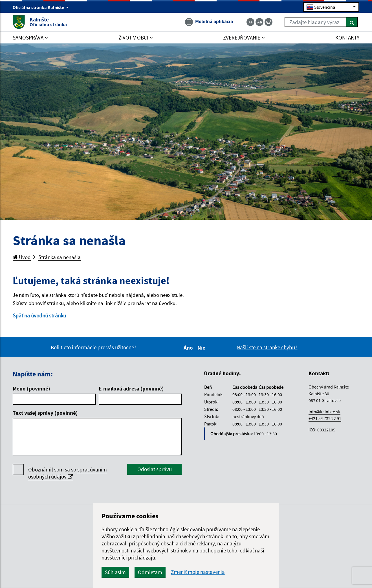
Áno (189, 348)
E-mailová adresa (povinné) (131, 389)
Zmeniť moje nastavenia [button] (198, 572)
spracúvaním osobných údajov (68, 473)
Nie (202, 348)
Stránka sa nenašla (60, 257)
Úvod (22, 257)
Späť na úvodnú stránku (39, 315)
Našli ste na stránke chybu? (267, 347)
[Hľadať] (352, 22)
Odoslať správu (155, 469)
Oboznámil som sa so (68, 473)
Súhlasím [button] (115, 572)
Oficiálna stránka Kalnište (41, 7)
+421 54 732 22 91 (325, 418)
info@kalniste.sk (324, 412)
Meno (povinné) (31, 389)
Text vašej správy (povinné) (45, 413)
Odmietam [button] (150, 572)
